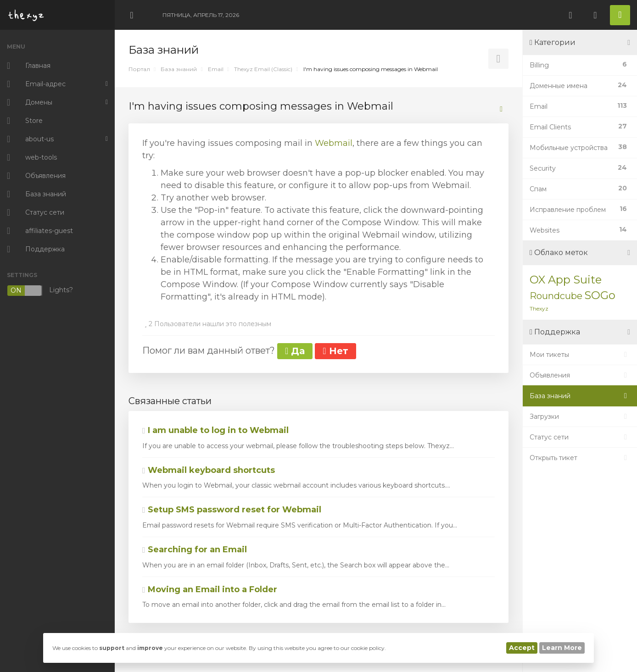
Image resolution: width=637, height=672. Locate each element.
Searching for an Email (195, 550)
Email (216, 69)
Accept (522, 648)
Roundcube (556, 296)
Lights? (40, 291)
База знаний (179, 69)
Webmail (334, 143)
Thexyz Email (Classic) (263, 69)
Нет (335, 351)
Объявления (580, 375)
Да (295, 351)
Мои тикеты (580, 355)
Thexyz (539, 308)
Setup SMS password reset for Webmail (232, 510)
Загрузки (580, 417)
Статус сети (580, 437)
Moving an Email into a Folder (210, 589)
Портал (139, 69)
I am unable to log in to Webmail (215, 430)
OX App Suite (566, 280)
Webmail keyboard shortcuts (209, 470)
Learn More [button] (562, 648)
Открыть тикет (580, 458)
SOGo (600, 295)
